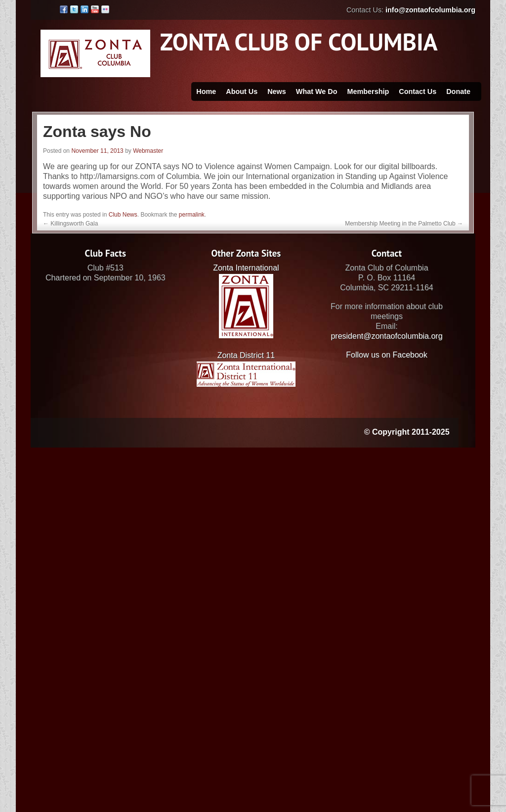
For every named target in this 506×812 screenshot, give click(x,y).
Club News (123, 215)
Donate (458, 91)
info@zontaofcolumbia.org (430, 10)
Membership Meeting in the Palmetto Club (404, 224)
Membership (368, 91)
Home (206, 91)
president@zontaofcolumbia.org (386, 336)
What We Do (317, 91)
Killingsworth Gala (70, 224)
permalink (192, 215)
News (277, 91)
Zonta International (246, 268)
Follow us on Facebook (387, 355)
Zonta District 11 (246, 355)
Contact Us (418, 91)
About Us (242, 91)
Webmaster (148, 151)
